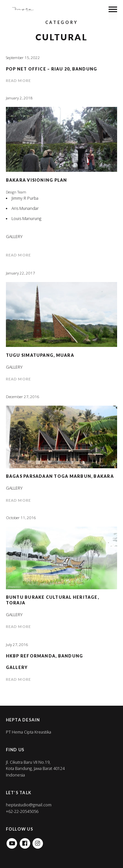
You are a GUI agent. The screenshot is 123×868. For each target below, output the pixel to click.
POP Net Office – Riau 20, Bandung (52, 69)
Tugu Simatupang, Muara (40, 355)
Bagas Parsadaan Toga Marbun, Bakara (60, 476)
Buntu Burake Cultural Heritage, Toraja (52, 600)
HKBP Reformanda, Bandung (45, 656)
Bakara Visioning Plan (37, 180)
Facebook (25, 841)
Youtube (12, 841)
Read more (18, 81)
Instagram (38, 841)
